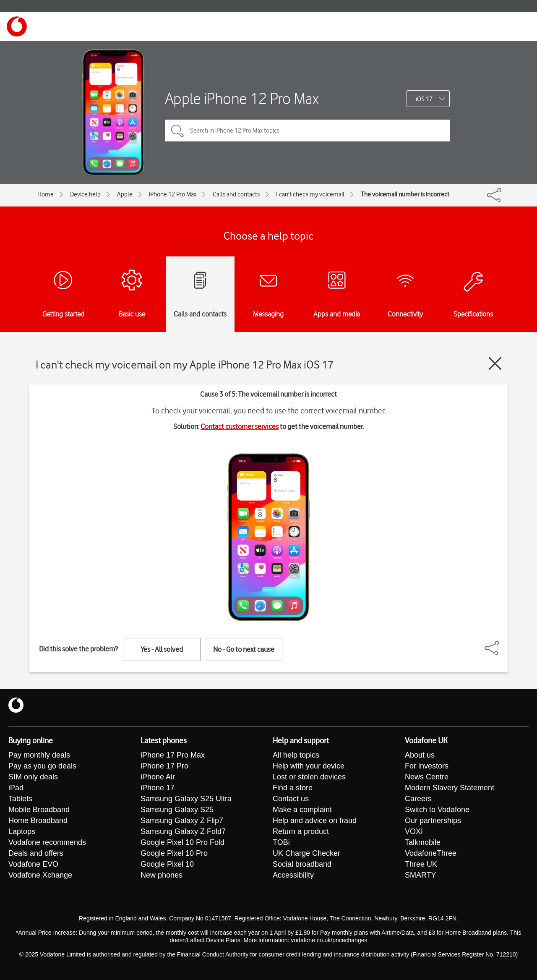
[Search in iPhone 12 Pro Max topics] (308, 131)
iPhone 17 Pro (164, 766)
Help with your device (309, 766)
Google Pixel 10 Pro (174, 854)
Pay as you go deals (42, 766)
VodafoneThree (431, 854)
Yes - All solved (162, 649)
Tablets (20, 799)
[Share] (502, 644)
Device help (85, 194)
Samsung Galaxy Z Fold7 (183, 832)
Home (46, 194)
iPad (16, 788)
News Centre (427, 777)
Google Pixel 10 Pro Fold (182, 843)
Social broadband (302, 865)
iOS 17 (424, 99)
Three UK (421, 865)
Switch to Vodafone (437, 810)
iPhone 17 (158, 788)
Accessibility (293, 875)
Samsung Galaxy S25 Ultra (186, 799)
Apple (125, 194)
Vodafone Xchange (40, 875)
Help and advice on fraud (315, 821)
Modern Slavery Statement (450, 788)
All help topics (296, 755)
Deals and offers (36, 854)
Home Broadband (38, 821)
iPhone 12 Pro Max (173, 194)
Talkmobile (423, 843)
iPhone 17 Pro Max (173, 755)
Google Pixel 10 (167, 865)
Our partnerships (433, 821)
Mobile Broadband (39, 810)
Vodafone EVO (33, 865)
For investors (427, 766)
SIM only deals (33, 777)
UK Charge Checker (306, 854)
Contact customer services (240, 426)
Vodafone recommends (47, 843)
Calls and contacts (236, 194)
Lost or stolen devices (309, 777)
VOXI (414, 832)
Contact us (291, 799)
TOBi (281, 843)
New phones (162, 875)
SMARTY (421, 875)
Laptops (22, 832)
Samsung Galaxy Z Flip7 (182, 821)
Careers (418, 799)
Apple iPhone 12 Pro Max (242, 98)
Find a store (293, 788)
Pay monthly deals (39, 755)
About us (420, 755)
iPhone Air (158, 777)
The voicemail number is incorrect (405, 194)
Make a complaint (302, 810)
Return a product (301, 832)
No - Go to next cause (244, 649)
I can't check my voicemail (310, 194)
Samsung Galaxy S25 (177, 810)
